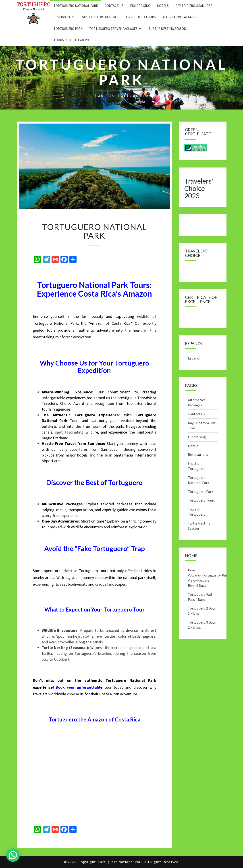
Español (194, 358)
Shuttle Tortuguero (100, 17)
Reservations (64, 17)
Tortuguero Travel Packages (113, 29)
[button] (13, 855)
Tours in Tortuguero (71, 40)
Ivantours (98, 421)
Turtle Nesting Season (167, 29)
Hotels (163, 6)
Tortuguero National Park (76, 6)
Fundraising (140, 6)
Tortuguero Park (68, 29)
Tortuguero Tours (140, 17)
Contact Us (114, 6)
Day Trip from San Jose (194, 6)
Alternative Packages (180, 17)
